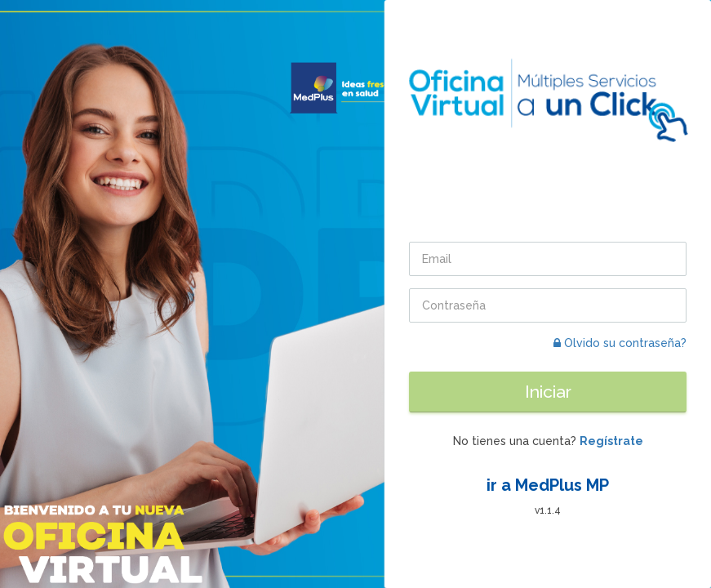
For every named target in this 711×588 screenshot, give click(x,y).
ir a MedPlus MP (548, 485)
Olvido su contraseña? (620, 343)
